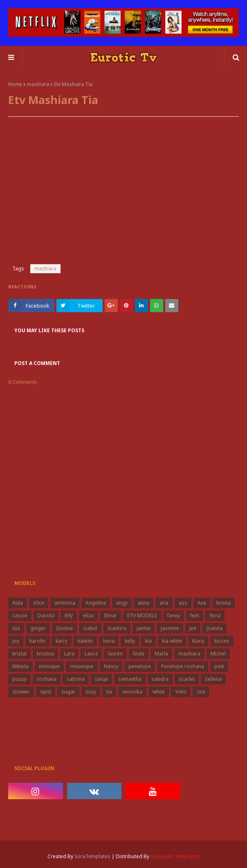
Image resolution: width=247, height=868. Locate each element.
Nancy (111, 666)
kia (148, 641)
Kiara (198, 641)
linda (139, 654)
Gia (16, 628)
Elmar (110, 615)
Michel (218, 654)
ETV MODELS (142, 615)
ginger (38, 628)
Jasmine (170, 628)
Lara (69, 654)
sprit (46, 692)
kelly (130, 641)
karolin (37, 641)
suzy (91, 692)
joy (16, 641)
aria (164, 603)
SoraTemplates (92, 856)
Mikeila (20, 666)
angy (122, 603)
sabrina (76, 679)
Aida (18, 603)
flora (215, 615)
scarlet (187, 679)
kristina (45, 654)
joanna (214, 628)
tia (109, 692)
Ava (202, 603)
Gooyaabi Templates (175, 856)
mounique (82, 666)
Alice (39, 603)
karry (62, 641)
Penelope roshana (183, 666)
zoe (201, 692)
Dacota (46, 615)
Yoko (181, 692)
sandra (160, 679)
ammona (65, 603)
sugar (68, 692)
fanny (174, 615)
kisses (222, 641)
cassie (20, 615)
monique (49, 666)
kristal (19, 654)
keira (109, 641)
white (159, 692)
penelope (140, 666)
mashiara (38, 84)
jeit (193, 628)
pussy (19, 679)
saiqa (101, 679)
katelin (85, 641)
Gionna (64, 628)
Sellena (213, 679)
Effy (69, 615)
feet (195, 615)
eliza (88, 615)
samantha (130, 679)
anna (144, 603)
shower (21, 692)
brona (223, 603)
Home (15, 84)
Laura (91, 654)
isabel (90, 628)
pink (219, 666)
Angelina (96, 603)
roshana (47, 679)
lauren (115, 654)
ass (183, 603)
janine (144, 628)
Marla (161, 654)
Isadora (117, 628)
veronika (132, 692)
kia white (172, 641)
